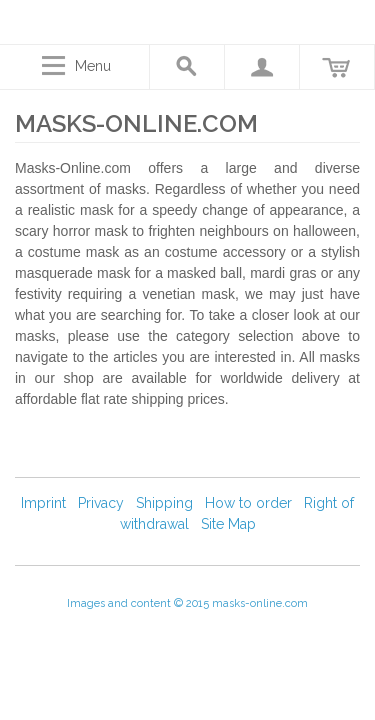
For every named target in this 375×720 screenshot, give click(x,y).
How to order (248, 503)
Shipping (164, 503)
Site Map (228, 524)
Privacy (101, 503)
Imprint (43, 503)
